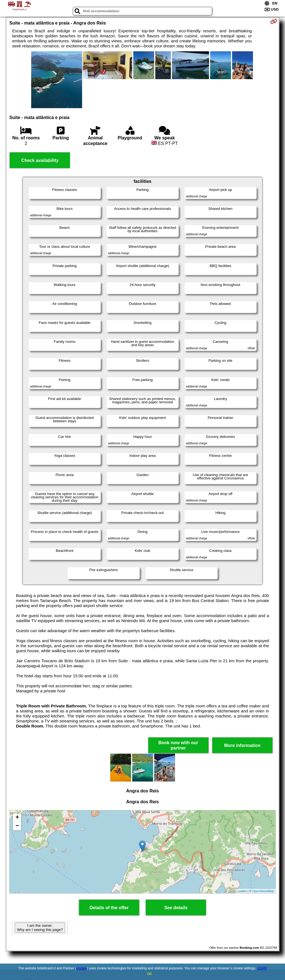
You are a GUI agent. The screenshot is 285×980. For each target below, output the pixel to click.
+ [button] (17, 818)
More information (242, 745)
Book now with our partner (178, 745)
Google (82, 968)
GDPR (262, 968)
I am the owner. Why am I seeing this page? (40, 928)
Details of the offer (109, 908)
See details (176, 908)
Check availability (40, 160)
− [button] (17, 826)
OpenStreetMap (263, 891)
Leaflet (242, 891)
